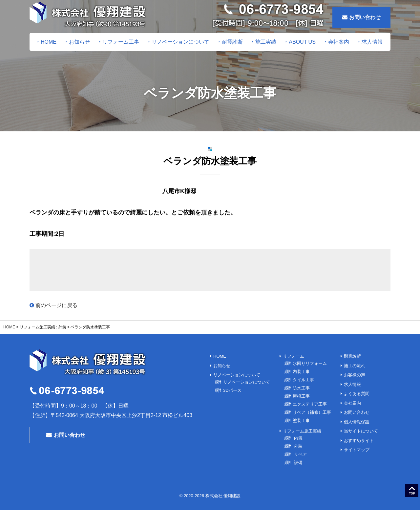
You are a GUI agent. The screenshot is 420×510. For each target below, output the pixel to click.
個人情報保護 (357, 411)
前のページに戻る (53, 305)
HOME (49, 42)
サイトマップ (357, 435)
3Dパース (232, 387)
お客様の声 (355, 372)
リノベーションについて (180, 42)
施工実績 (266, 42)
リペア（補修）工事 (312, 411)
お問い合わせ (361, 17)
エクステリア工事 (310, 403)
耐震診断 (232, 42)
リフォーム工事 (121, 42)
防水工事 (301, 387)
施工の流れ (355, 364)
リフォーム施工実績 (302, 429)
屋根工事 (301, 395)
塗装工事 (301, 419)
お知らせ (79, 42)
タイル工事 (303, 379)
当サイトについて (361, 419)
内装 (298, 436)
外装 (298, 444)
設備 (298, 460)
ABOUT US (302, 42)
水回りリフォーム (310, 363)
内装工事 (301, 371)
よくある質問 (357, 387)
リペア (300, 452)
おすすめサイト (359, 427)
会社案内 (339, 42)
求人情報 (372, 42)
